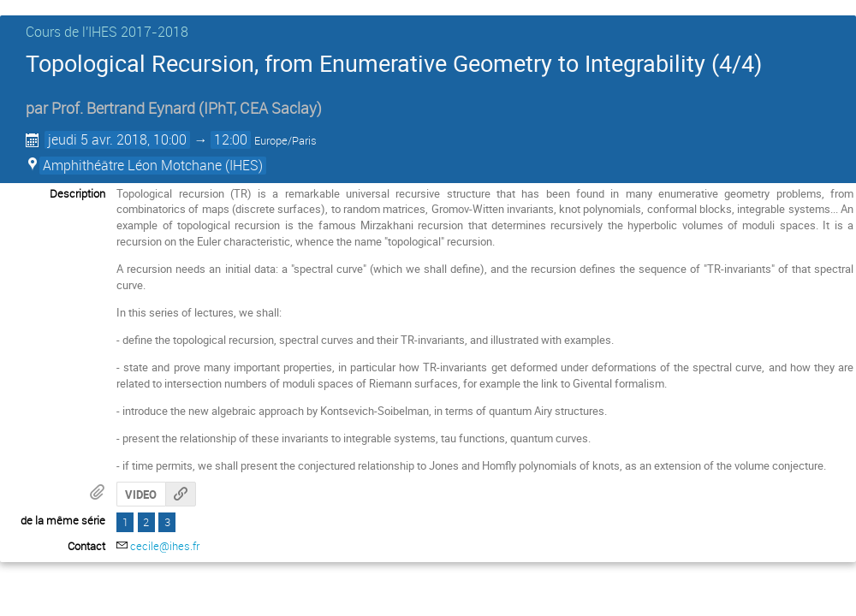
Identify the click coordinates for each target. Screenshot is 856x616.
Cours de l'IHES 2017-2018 (107, 32)
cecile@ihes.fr (165, 546)
